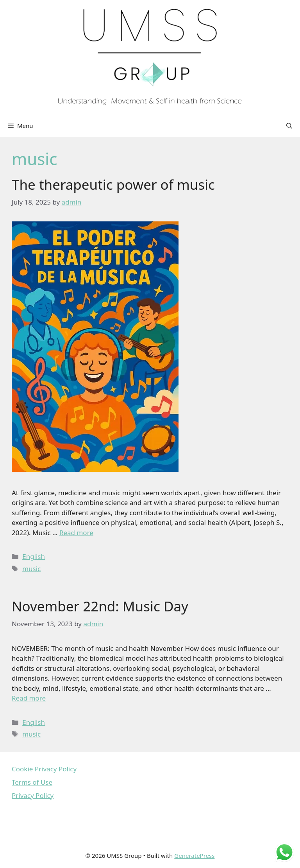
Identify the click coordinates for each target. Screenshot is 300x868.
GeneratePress (194, 855)
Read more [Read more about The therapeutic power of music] (76, 533)
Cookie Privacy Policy (44, 769)
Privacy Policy (33, 795)
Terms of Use (32, 782)
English (34, 556)
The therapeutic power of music (113, 184)
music (31, 569)
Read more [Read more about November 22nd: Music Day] (29, 698)
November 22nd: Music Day (100, 606)
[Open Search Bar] (289, 126)
